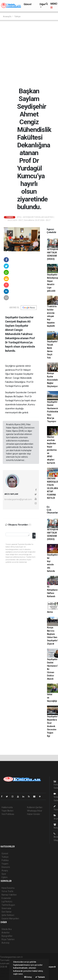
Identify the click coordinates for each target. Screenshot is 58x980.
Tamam (40, 977)
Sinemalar (6, 908)
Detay (28, 977)
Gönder (35, 535)
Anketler (6, 933)
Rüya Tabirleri (8, 939)
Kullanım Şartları (35, 807)
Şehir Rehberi (8, 915)
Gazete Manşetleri (10, 919)
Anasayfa (7, 16)
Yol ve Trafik (7, 891)
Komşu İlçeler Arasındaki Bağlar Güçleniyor (52, 380)
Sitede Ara (7, 929)
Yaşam (5, 864)
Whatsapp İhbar (35, 811)
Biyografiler (7, 936)
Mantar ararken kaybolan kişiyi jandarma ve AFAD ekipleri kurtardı (52, 450)
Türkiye (17, 16)
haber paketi (6, 970)
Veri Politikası (8, 814)
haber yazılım (6, 973)
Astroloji (5, 943)
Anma (50, 612)
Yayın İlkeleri (7, 811)
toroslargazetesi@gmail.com (18, 499)
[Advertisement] (29, 54)
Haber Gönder (34, 814)
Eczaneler (6, 898)
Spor (4, 874)
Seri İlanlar (7, 912)
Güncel (28, 4)
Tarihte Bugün (8, 905)
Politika (5, 860)
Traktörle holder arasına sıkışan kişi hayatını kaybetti (52, 316)
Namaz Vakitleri (9, 895)
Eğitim (5, 877)
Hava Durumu (8, 888)
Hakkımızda (7, 807)
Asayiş (5, 870)
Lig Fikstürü (7, 902)
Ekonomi (6, 867)
